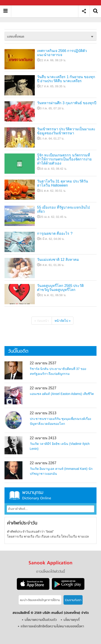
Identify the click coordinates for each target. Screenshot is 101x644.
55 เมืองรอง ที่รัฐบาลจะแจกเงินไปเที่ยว (63, 209)
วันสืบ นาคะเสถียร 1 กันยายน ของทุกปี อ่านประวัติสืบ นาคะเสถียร (66, 79)
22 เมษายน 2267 (43, 463)
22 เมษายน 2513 (43, 413)
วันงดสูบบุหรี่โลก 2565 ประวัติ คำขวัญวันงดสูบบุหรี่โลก (60, 288)
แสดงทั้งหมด (16, 36)
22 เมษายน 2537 (43, 363)
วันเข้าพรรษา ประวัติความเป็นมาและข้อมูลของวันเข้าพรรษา (66, 131)
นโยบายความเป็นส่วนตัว (41, 620)
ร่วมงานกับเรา (73, 600)
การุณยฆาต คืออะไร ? (55, 233)
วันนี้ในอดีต (18, 351)
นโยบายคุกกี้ (72, 620)
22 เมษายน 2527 (43, 388)
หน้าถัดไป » (63, 321)
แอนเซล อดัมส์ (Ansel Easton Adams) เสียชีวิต (62, 394)
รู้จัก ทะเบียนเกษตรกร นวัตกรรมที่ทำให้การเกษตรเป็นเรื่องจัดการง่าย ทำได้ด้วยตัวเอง (64, 159)
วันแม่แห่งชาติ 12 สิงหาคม (58, 260)
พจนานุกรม (50, 495)
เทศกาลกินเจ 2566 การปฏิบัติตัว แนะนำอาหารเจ (62, 53)
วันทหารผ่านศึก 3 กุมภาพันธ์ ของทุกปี (67, 103)
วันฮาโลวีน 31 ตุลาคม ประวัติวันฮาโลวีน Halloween (63, 183)
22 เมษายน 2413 (43, 438)
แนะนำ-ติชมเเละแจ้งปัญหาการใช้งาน (40, 600)
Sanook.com (13, 3)
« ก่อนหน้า (42, 321)
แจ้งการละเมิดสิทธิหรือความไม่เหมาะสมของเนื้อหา (52, 627)
